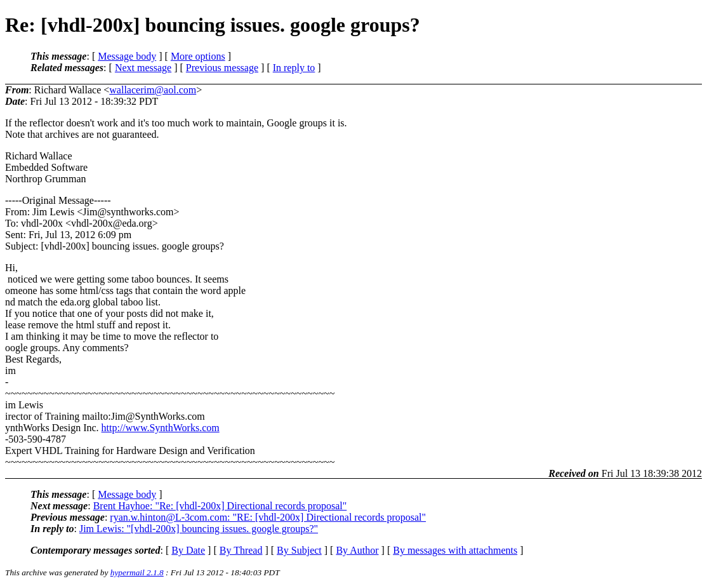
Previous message (222, 68)
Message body (127, 56)
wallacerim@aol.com (153, 90)
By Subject (299, 550)
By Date (188, 550)
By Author (357, 550)
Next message (143, 68)
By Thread (241, 550)
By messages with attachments (455, 550)
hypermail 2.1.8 (137, 572)
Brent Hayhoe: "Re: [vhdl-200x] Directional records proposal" (220, 506)
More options (198, 56)
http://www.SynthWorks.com (161, 428)
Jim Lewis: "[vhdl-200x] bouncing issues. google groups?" (199, 529)
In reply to (294, 68)
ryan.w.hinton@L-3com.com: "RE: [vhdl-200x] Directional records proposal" (268, 517)
